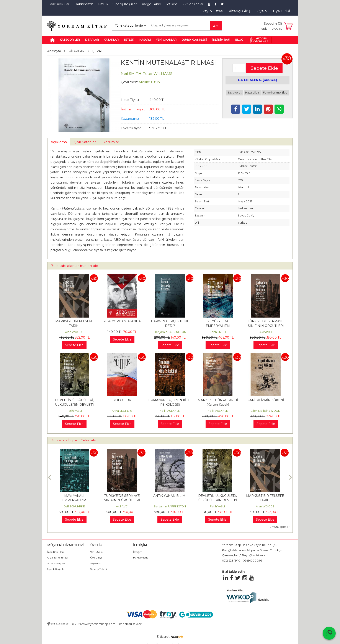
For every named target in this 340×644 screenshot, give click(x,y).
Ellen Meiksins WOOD (266, 411)
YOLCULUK (122, 400)
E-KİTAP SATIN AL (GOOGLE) (257, 80)
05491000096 (252, 561)
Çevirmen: (129, 82)
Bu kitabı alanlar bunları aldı (75, 266)
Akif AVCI (266, 332)
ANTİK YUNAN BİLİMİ (217, 496)
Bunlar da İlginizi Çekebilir (74, 440)
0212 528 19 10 (231, 561)
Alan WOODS (74, 332)
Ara (216, 26)
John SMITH (218, 332)
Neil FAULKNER (170, 411)
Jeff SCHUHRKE (122, 506)
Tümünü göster (279, 527)
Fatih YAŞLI (74, 411)
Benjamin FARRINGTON (170, 332)
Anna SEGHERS (122, 411)
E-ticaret (163, 637)
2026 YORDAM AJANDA (122, 321)
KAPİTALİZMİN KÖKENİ (266, 400)
